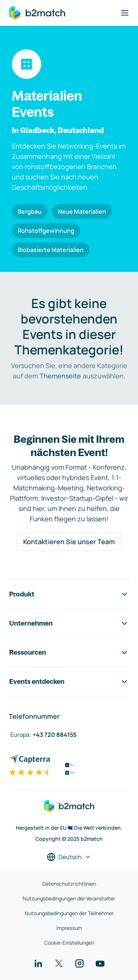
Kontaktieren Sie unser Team (69, 542)
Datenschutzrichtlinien (69, 884)
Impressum (69, 928)
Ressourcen (69, 652)
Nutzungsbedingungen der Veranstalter (69, 898)
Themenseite (60, 376)
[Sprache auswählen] (69, 857)
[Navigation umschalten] (125, 13)
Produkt (69, 594)
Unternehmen (69, 623)
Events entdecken (69, 682)
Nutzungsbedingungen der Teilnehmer (69, 913)
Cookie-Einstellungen (69, 943)
